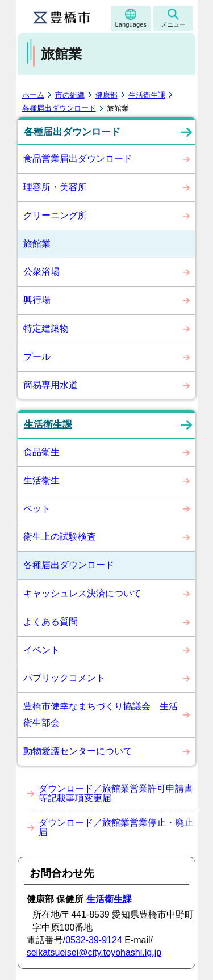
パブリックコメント (64, 678)
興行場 (37, 300)
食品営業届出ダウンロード (78, 159)
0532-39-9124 (94, 940)
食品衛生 (41, 452)
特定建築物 (46, 328)
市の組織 (70, 95)
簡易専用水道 (51, 385)
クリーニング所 (55, 215)
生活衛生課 (147, 95)
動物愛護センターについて (78, 751)
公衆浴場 (41, 272)
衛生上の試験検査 (60, 537)
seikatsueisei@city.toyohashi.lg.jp (94, 952)
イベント (41, 650)
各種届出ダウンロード (59, 108)
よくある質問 (51, 622)
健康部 (106, 95)
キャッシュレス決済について (82, 593)
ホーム (33, 95)
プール (37, 357)
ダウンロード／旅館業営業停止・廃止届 (116, 828)
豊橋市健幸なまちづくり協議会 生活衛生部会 (101, 714)
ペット (37, 509)
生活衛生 (41, 480)
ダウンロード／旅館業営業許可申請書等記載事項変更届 (116, 794)
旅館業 (37, 244)
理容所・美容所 (55, 187)
